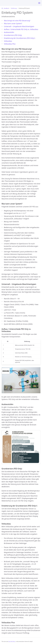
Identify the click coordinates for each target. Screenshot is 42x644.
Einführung (14, 8)
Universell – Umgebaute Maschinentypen (19, 26)
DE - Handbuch (5, 8)
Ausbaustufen (9, 32)
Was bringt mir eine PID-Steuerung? (17, 21)
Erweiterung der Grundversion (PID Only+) (19, 38)
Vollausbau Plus (10, 44)
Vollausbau (8, 41)
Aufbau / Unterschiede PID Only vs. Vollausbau (21, 29)
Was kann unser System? (13, 23)
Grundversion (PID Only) (13, 35)
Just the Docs (12, 641)
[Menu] (39, 3)
